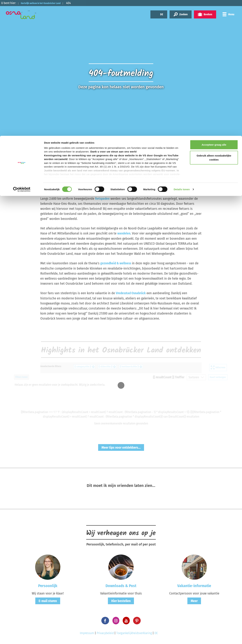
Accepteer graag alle (214, 9)
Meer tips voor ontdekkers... (121, 447)
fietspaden (103, 199)
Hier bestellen (121, 600)
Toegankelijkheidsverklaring (134, 633)
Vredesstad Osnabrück (132, 293)
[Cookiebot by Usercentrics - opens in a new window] (22, 54)
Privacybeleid (105, 633)
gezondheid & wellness (116, 263)
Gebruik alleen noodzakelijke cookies (214, 22)
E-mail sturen (48, 600)
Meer (194, 600)
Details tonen (182, 54)
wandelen (124, 233)
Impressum (87, 633)
